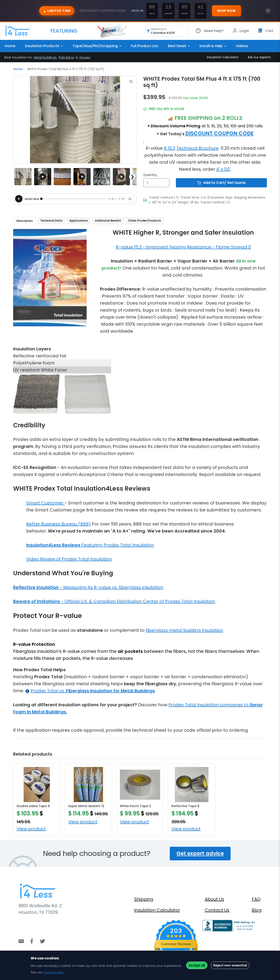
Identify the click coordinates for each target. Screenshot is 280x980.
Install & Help (212, 46)
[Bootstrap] (18, 31)
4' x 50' (223, 169)
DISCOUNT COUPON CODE (219, 133)
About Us (214, 899)
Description (25, 221)
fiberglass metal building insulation (184, 630)
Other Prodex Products (144, 221)
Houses (85, 57)
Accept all (197, 965)
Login (241, 31)
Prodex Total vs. (93, 691)
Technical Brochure (198, 148)
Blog (257, 910)
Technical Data (51, 221)
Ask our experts (259, 57)
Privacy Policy (53, 972)
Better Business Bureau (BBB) (59, 524)
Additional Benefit (108, 221)
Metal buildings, (45, 57)
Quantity (150, 175)
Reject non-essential (230, 965)
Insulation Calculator (223, 57)
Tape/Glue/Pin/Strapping (95, 46)
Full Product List (144, 46)
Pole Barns (66, 57)
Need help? (210, 31)
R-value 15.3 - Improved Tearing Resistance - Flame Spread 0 (183, 247)
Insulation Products (43, 46)
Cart (266, 31)
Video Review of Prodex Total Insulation (69, 559)
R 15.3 (170, 148)
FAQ (256, 899)
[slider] (74, 199)
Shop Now (227, 11)
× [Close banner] (268, 11)
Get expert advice (200, 853)
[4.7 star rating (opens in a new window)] (176, 936)
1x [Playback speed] (130, 199)
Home (10, 46)
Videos (242, 46)
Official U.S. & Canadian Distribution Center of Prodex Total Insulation (140, 601)
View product (31, 829)
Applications (79, 221)
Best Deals (178, 46)
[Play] (19, 199)
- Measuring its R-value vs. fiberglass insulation (88, 587)
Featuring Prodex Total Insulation (90, 545)
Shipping (144, 899)
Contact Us (217, 910)
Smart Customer (45, 503)
